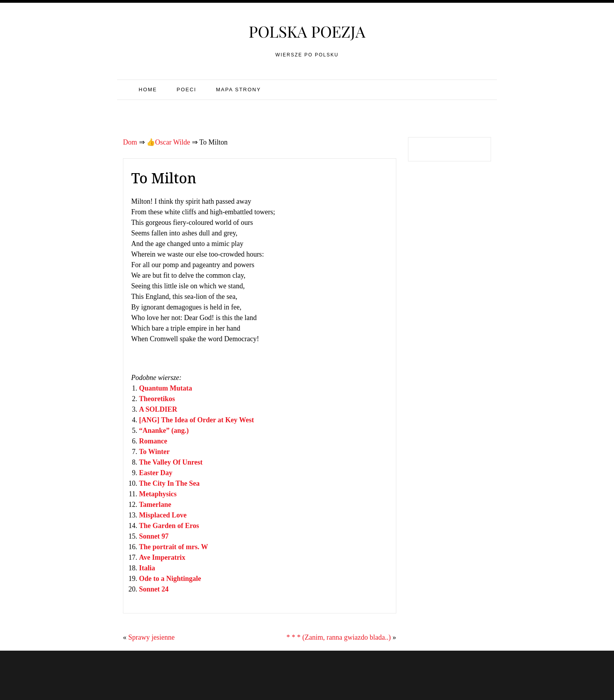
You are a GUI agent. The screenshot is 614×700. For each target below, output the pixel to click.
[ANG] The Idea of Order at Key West (196, 420)
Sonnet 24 (154, 589)
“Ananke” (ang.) (164, 430)
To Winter (154, 452)
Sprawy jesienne (152, 637)
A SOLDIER (158, 409)
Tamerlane (155, 505)
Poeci (186, 90)
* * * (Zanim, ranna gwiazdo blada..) (339, 637)
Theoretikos (157, 399)
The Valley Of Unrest (171, 462)
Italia (147, 568)
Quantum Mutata (166, 388)
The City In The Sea (169, 483)
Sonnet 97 (154, 536)
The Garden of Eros (169, 526)
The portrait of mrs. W (173, 547)
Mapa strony (238, 90)
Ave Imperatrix (162, 557)
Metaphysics (158, 494)
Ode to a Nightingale (170, 579)
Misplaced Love (163, 515)
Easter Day (156, 473)
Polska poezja (307, 31)
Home (148, 90)
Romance (153, 441)
